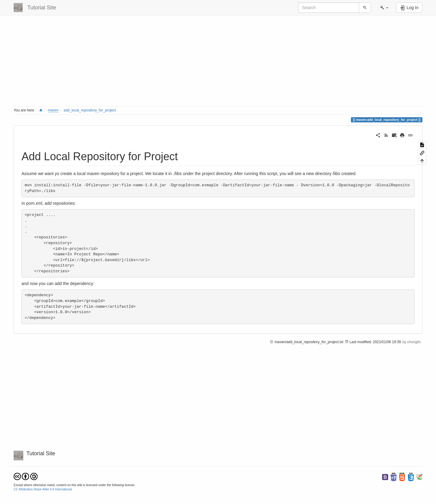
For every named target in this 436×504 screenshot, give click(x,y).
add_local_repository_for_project (90, 110)
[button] (384, 8)
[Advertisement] (195, 62)
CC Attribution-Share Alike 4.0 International (43, 489)
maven (53, 110)
